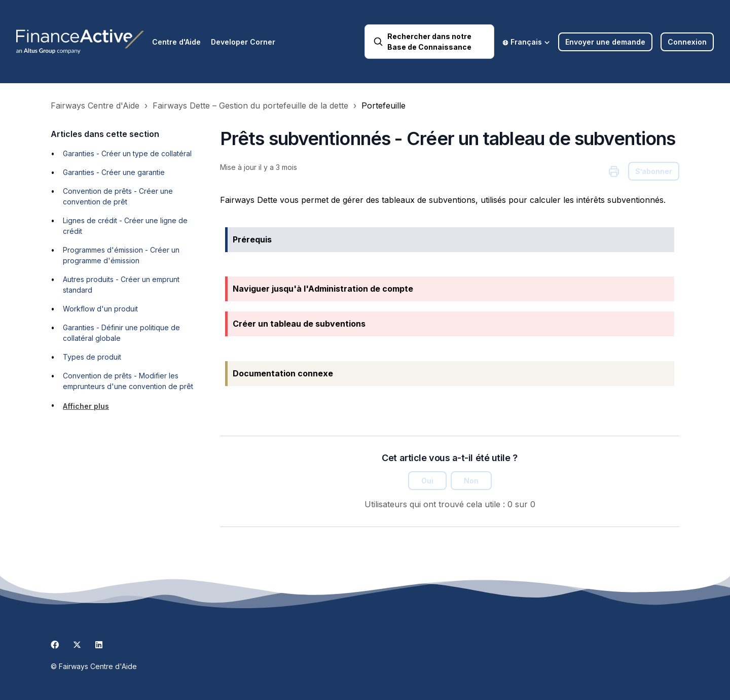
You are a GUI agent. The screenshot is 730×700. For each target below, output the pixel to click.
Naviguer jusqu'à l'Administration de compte (323, 289)
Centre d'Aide (176, 42)
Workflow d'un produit (100, 309)
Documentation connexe (283, 373)
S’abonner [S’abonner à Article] (654, 171)
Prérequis (252, 239)
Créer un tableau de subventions (299, 324)
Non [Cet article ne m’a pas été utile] (471, 481)
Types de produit (92, 357)
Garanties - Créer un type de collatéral (127, 153)
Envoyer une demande (605, 42)
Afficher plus (86, 406)
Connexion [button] (687, 42)
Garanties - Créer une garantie (114, 172)
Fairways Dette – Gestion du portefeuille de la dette (250, 106)
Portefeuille (384, 106)
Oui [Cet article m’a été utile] (427, 481)
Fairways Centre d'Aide (95, 106)
